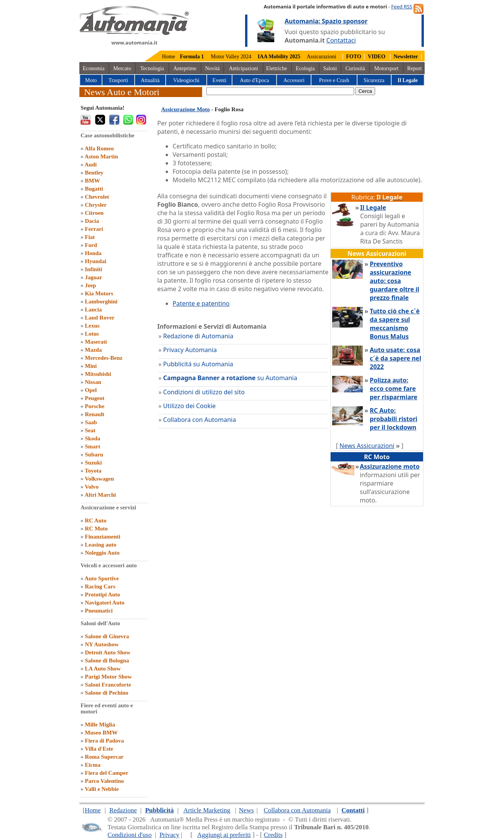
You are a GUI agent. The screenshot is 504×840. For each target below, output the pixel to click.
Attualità (150, 80)
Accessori (294, 80)
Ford (91, 245)
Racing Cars (100, 586)
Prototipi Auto (102, 595)
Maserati (96, 342)
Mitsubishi (98, 374)
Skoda (92, 438)
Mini (91, 366)
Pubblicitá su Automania (198, 364)
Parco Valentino (104, 781)
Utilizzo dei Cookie (189, 406)
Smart (92, 446)
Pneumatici (99, 611)
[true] (280, 91)
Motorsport (386, 68)
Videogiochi (186, 80)
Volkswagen (99, 479)
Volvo (92, 487)
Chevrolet (97, 197)
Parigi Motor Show (108, 677)
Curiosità (355, 68)
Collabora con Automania (199, 420)
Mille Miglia (100, 725)
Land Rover (100, 318)
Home (168, 57)
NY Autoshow (102, 644)
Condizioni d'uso (129, 835)
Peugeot (95, 398)
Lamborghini (101, 301)
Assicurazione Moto (185, 109)
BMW (92, 181)
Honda (93, 253)
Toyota (93, 471)
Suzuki (93, 463)
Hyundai (96, 261)
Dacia (92, 221)
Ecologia (305, 68)
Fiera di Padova (104, 741)
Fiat (90, 237)
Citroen (94, 213)
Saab (91, 422)
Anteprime (185, 68)
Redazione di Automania (198, 336)
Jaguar (93, 277)
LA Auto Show (103, 669)
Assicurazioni (322, 57)
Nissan (93, 382)
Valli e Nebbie (102, 789)
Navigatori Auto (105, 603)
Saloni (330, 68)
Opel (91, 390)
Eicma (93, 765)
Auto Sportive (102, 578)
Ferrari (94, 229)
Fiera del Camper (106, 773)
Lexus (92, 326)
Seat (90, 430)
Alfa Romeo (99, 148)
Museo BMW (101, 733)
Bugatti (94, 189)
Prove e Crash (334, 80)
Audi (91, 165)
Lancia (93, 310)
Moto (91, 80)
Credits (273, 835)
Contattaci (341, 40)
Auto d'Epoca (254, 80)
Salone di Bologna (107, 660)
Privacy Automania (190, 350)
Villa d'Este (99, 749)
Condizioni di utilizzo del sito (204, 392)
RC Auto (96, 520)
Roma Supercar (104, 757)
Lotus (92, 334)
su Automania (230, 378)
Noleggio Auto (102, 553)
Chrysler (96, 205)
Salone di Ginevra (107, 636)
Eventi (220, 80)
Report (415, 68)
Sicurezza (374, 80)
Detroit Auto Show (108, 652)
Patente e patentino (201, 303)
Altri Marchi (100, 495)
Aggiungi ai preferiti (224, 835)
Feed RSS (402, 7)
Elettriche (277, 68)
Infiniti (93, 269)
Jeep (90, 285)
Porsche (95, 406)
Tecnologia (152, 68)
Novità (212, 68)
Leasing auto (100, 545)
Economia (94, 68)
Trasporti (118, 80)
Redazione (123, 810)
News (246, 810)
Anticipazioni (244, 68)
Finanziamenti (103, 537)
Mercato (122, 68)
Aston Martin (101, 156)
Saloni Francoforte (108, 685)
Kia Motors (99, 293)
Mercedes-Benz (104, 358)
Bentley (94, 173)
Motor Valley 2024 (231, 57)
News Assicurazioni (367, 446)
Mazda (93, 350)
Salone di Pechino (106, 693)
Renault (95, 414)
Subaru (94, 455)
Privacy (170, 835)
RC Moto (96, 529)
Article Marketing (207, 810)
